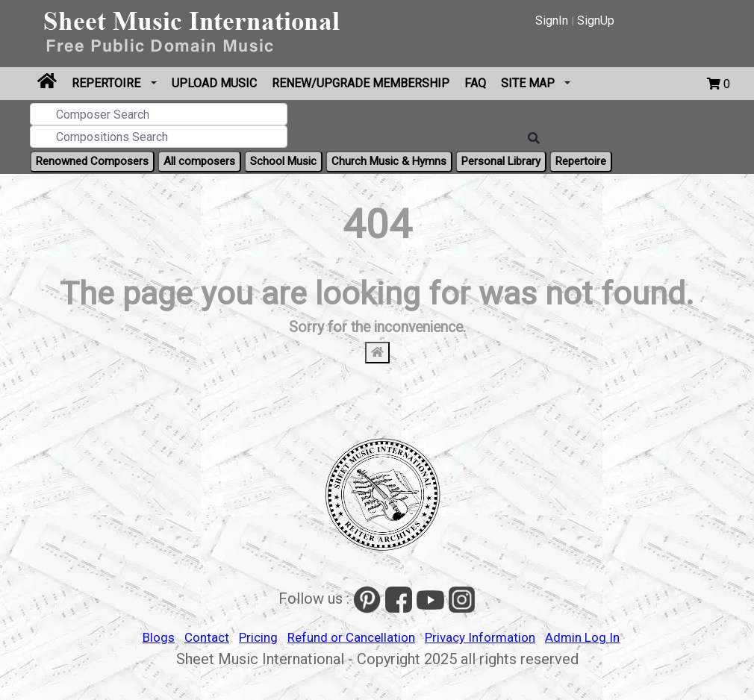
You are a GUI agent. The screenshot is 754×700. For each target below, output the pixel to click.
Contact (207, 637)
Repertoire (108, 83)
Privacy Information (480, 637)
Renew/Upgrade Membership (361, 83)
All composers (199, 161)
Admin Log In (582, 637)
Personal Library (501, 161)
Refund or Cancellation (351, 637)
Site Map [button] (529, 83)
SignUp (596, 21)
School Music (283, 161)
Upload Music (214, 83)
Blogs (159, 637)
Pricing (258, 637)
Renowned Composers (92, 161)
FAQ (475, 83)
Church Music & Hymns (389, 161)
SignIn (552, 21)
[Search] (534, 139)
